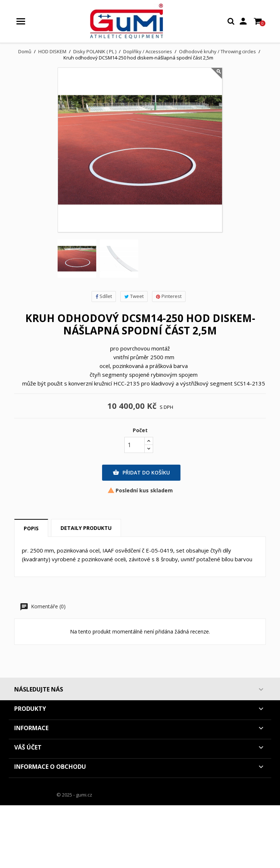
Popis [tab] (31, 528)
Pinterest (169, 296)
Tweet (134, 296)
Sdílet (104, 296)
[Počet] (135, 445)
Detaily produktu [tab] (86, 528)
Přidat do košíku (141, 473)
